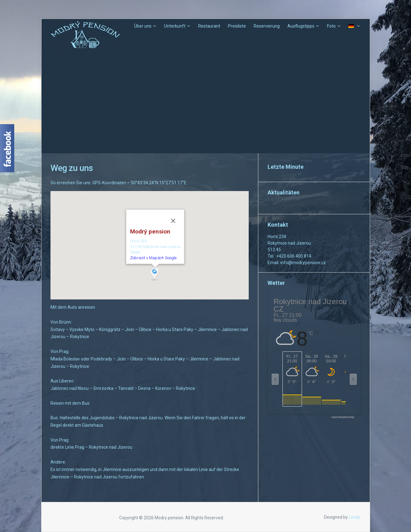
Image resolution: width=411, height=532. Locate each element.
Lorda (354, 517)
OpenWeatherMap (343, 417)
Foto (331, 26)
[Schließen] (173, 221)
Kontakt (278, 225)
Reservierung (267, 26)
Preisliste (237, 26)
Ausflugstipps (301, 26)
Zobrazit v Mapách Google (153, 258)
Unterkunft (175, 26)
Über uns (143, 26)
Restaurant (209, 26)
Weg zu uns (72, 168)
